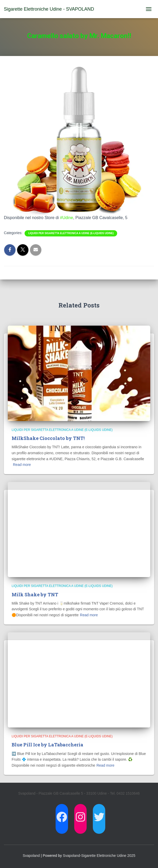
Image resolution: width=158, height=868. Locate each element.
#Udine (67, 218)
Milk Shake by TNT (35, 594)
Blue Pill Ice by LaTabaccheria (47, 745)
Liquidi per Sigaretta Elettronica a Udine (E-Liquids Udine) (71, 233)
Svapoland (31, 856)
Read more (22, 465)
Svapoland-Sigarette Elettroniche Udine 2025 (99, 856)
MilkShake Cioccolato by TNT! (48, 438)
